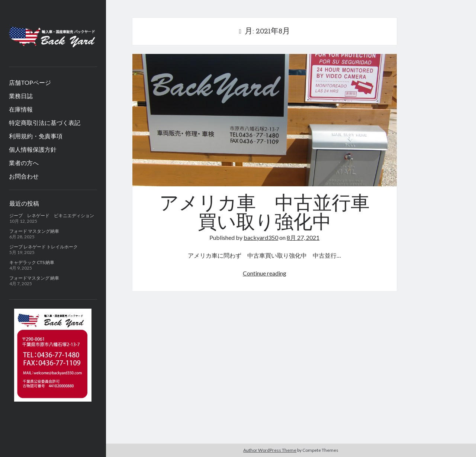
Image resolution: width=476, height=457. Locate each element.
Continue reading (265, 273)
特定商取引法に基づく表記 (45, 123)
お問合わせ (24, 176)
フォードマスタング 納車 (34, 278)
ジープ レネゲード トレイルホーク (44, 247)
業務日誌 (21, 96)
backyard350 (261, 237)
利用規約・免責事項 (36, 136)
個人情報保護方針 (33, 149)
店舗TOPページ (30, 82)
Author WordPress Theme (270, 450)
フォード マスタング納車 (34, 231)
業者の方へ (24, 163)
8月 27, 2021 (303, 237)
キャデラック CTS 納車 (32, 262)
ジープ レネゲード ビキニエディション (52, 215)
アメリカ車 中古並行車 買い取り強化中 (265, 120)
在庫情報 (21, 109)
